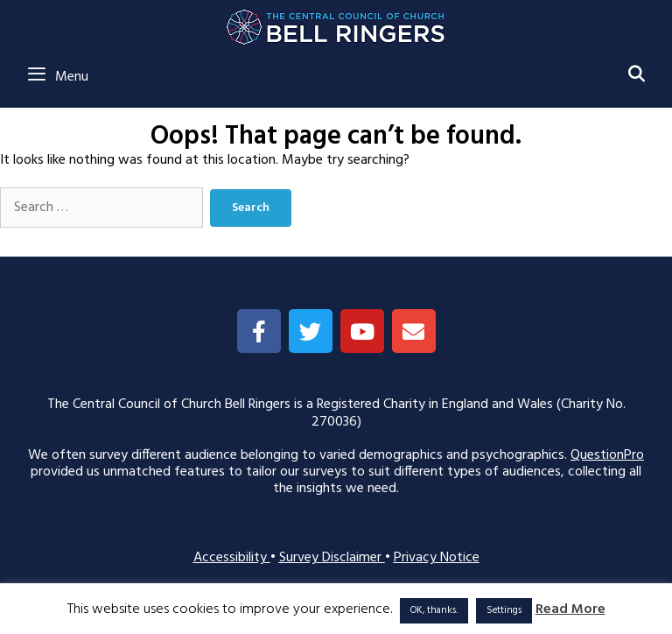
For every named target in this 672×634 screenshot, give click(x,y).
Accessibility (232, 558)
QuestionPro (607, 455)
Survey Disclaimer (332, 558)
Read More (570, 610)
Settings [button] (504, 610)
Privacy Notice (437, 558)
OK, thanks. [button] (434, 610)
